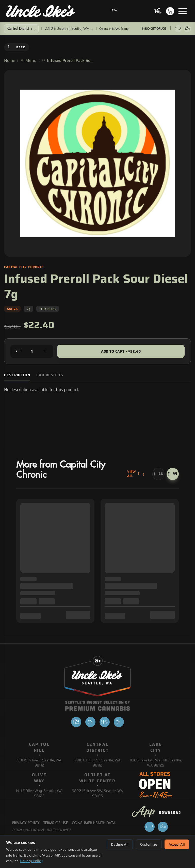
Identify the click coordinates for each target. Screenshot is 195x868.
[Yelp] (105, 722)
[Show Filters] (21, 29)
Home (10, 61)
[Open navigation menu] (114, 11)
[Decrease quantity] (19, 351)
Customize (149, 844)
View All (136, 474)
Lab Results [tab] (50, 375)
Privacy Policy (31, 861)
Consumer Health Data (94, 823)
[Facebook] (76, 722)
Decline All (120, 844)
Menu (31, 61)
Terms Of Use (56, 823)
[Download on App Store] (178, 29)
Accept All (177, 844)
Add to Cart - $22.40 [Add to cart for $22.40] (121, 351)
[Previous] (158, 474)
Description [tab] (17, 375)
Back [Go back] (17, 47)
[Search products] (158, 11)
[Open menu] (183, 11)
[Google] (119, 722)
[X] (90, 722)
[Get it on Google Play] (187, 29)
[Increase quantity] (45, 351)
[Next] (173, 474)
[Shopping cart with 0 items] (170, 11)
